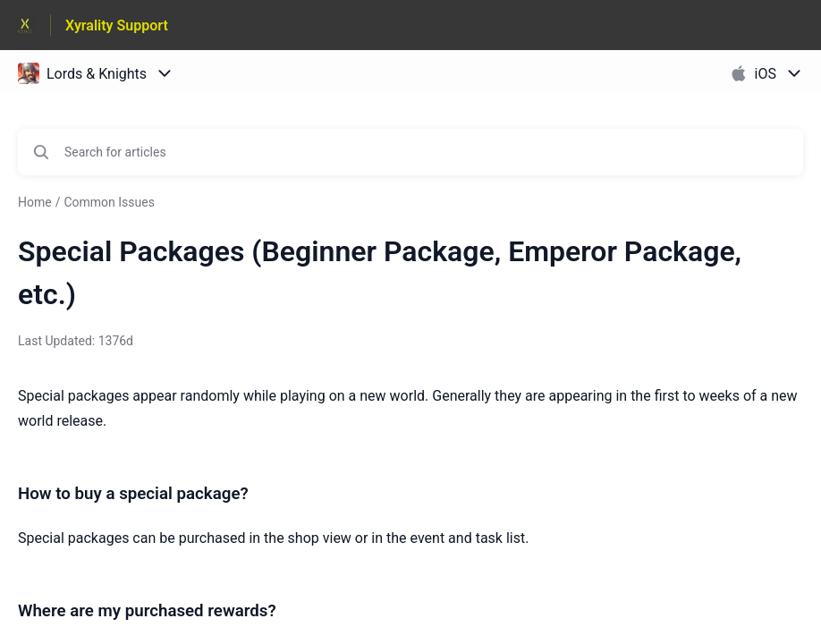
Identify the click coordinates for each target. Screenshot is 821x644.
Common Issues (109, 202)
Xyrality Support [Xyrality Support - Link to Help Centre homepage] (117, 25)
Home (35, 202)
